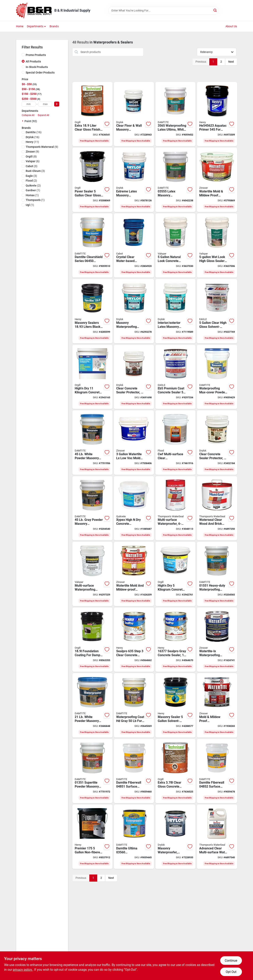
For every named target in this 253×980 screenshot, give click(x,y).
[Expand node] (23, 121)
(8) (31, 156)
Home (20, 26)
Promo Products (36, 55)
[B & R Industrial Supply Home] (34, 10)
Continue (231, 961)
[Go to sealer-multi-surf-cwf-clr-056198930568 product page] (175, 443)
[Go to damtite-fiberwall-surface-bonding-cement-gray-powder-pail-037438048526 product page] (217, 771)
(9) (42, 147)
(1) (33, 190)
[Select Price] (57, 104)
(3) (32, 166)
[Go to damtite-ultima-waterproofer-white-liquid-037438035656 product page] (175, 114)
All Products (33, 61)
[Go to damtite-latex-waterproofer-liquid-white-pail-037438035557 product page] (175, 180)
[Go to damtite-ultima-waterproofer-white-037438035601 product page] (134, 837)
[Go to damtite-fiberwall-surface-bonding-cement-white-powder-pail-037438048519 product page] (134, 771)
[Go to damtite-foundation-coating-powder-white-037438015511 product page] (217, 574)
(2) (31, 181)
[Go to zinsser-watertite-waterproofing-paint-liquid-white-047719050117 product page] (134, 574)
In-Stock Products (37, 67)
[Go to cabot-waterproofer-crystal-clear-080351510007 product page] (134, 246)
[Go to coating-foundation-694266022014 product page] (175, 705)
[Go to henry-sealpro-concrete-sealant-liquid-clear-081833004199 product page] (134, 640)
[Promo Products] (23, 55)
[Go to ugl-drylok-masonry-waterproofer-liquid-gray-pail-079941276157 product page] (175, 311)
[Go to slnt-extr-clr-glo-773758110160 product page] (92, 114)
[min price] (29, 104)
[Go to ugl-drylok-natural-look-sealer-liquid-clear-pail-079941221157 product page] (217, 443)
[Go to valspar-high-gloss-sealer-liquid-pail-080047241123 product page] (217, 246)
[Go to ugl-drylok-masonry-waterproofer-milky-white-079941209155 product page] (134, 114)
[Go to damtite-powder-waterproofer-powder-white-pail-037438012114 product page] (92, 705)
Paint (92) (31, 121)
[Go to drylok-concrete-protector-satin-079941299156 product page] (134, 377)
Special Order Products (40, 73)
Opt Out (231, 972)
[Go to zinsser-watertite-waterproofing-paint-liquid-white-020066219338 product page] (217, 640)
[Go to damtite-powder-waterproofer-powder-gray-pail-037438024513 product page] (92, 508)
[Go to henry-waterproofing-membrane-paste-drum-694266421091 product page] (92, 311)
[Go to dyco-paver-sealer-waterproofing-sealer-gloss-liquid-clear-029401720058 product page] (92, 180)
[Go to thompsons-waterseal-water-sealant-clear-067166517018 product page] (217, 837)
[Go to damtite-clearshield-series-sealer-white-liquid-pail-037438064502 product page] (92, 246)
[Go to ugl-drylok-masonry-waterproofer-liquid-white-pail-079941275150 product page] (134, 311)
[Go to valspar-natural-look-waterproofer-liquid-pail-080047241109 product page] (175, 246)
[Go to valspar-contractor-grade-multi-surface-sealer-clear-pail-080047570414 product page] (92, 574)
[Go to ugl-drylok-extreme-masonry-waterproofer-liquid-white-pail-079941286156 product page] (134, 180)
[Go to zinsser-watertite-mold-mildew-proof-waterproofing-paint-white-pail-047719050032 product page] (217, 180)
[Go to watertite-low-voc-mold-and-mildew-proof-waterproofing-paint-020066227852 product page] (134, 443)
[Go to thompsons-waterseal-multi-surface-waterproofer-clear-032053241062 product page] (175, 508)
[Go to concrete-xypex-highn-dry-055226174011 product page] (175, 574)
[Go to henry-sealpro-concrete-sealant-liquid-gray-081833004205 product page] (175, 640)
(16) (34, 132)
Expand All (43, 115)
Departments (35, 26)
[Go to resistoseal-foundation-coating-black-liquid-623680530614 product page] (92, 640)
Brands (54, 26)
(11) (32, 142)
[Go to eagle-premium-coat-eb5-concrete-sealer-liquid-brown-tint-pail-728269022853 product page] (175, 377)
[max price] (45, 104)
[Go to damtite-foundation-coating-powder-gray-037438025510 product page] (134, 705)
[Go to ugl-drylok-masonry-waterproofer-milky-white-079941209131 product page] (175, 837)
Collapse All (28, 115)
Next (231, 62)
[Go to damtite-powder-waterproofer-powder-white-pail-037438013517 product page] (92, 771)
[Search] (215, 10)
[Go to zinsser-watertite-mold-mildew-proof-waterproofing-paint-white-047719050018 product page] (217, 705)
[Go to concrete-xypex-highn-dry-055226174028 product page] (92, 377)
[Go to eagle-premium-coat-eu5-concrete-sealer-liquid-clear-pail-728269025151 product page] (217, 311)
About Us (231, 26)
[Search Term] (164, 10)
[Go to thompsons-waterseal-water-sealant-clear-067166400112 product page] (217, 508)
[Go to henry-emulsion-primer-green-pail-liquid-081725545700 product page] (217, 114)
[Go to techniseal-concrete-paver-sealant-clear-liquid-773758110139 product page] (175, 771)
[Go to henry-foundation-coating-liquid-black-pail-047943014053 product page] (92, 837)
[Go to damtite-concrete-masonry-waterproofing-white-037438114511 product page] (217, 377)
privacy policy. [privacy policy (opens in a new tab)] (23, 970)
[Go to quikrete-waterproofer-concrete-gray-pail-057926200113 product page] (134, 508)
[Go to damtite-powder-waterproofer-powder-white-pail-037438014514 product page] (92, 443)
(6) (33, 161)
